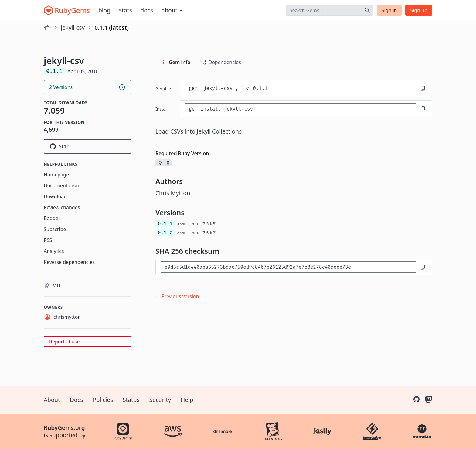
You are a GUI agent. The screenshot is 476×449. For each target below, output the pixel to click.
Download (55, 196)
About (52, 400)
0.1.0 (165, 233)
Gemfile (163, 88)
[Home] (47, 28)
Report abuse (64, 342)
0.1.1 (165, 224)
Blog (104, 10)
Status (131, 400)
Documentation (61, 185)
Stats (126, 10)
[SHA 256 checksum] (288, 267)
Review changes (62, 207)
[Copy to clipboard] (423, 88)
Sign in (389, 10)
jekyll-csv (73, 28)
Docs (147, 10)
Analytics (54, 251)
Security (160, 400)
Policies (103, 400)
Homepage (56, 175)
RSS (48, 240)
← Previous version (177, 296)
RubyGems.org (64, 428)
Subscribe (55, 229)
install (161, 109)
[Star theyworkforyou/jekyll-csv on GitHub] (87, 146)
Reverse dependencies (69, 262)
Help (187, 400)
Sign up (419, 10)
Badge (51, 218)
